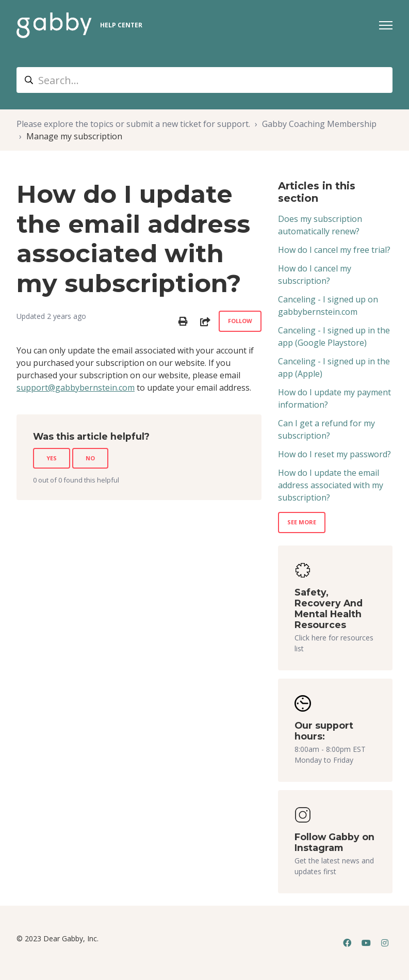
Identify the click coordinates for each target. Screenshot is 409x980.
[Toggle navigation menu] (386, 25)
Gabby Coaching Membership (319, 124)
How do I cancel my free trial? (334, 250)
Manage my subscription (74, 136)
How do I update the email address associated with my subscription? (331, 485)
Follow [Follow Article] (240, 321)
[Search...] (204, 80)
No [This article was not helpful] (90, 458)
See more (302, 522)
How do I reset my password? (334, 454)
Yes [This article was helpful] (52, 458)
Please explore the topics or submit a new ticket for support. (133, 124)
